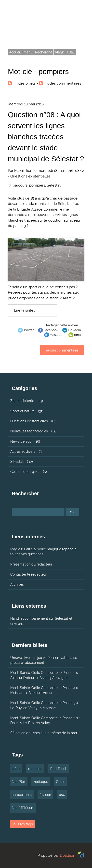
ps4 (62, 795)
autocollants (22, 795)
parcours (20, 185)
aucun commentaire (62, 350)
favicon (45, 795)
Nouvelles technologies (29, 431)
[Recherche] (38, 512)
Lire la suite (24, 310)
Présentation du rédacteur (31, 564)
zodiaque (41, 782)
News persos (21, 441)
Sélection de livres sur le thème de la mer (44, 733)
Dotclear (67, 855)
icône (16, 769)
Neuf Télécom (23, 808)
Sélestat (54, 185)
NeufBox (19, 782)
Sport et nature (22, 411)
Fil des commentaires (63, 83)
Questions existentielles (30, 176)
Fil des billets (25, 83)
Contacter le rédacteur (29, 574)
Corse (61, 782)
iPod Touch (58, 769)
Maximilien (23, 171)
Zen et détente (22, 401)
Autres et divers (23, 452)
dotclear (35, 769)
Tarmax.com (30, 17)
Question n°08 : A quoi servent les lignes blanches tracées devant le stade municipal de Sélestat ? (46, 137)
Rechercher (25, 493)
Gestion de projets (25, 472)
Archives (17, 584)
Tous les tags (22, 824)
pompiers (37, 185)
